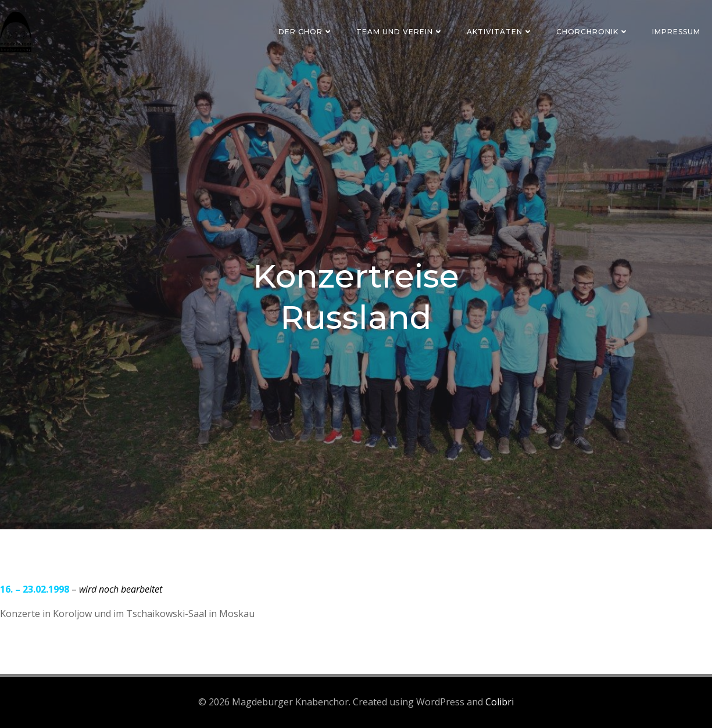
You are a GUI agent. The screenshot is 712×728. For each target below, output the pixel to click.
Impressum (676, 32)
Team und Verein (400, 32)
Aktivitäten (500, 32)
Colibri (500, 702)
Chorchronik (593, 32)
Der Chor (306, 32)
